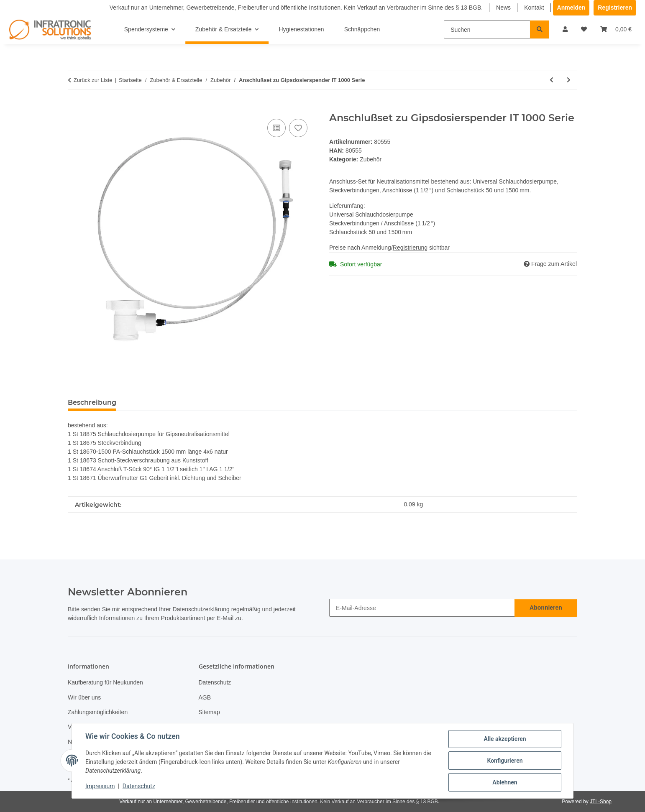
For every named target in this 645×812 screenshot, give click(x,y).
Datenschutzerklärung (201, 609)
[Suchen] (487, 29)
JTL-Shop (601, 802)
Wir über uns (84, 697)
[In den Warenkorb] (74, 107)
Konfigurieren (505, 761)
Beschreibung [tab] (92, 402)
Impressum (100, 786)
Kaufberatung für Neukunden (105, 682)
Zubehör (371, 159)
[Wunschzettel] (584, 29)
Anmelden (571, 8)
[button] (565, 29)
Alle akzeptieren (505, 739)
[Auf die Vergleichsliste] (276, 128)
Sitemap (209, 712)
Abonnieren (546, 608)
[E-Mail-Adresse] (422, 608)
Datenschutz (139, 786)
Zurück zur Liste (93, 80)
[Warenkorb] (616, 29)
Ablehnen (505, 782)
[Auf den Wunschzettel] (298, 128)
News (503, 8)
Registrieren (615, 8)
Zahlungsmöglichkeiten (98, 712)
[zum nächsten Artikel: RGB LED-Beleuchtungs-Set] (569, 80)
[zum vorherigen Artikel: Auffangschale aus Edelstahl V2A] (552, 80)
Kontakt (534, 8)
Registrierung (410, 248)
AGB (205, 697)
